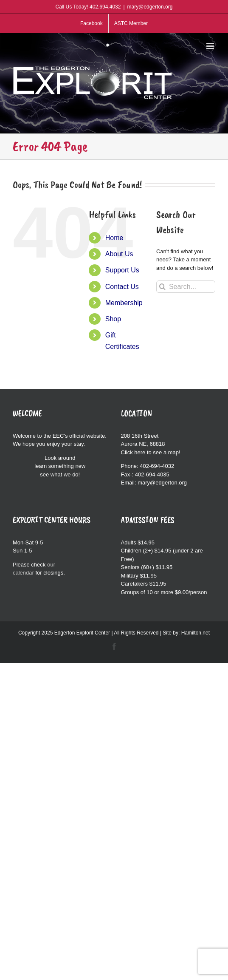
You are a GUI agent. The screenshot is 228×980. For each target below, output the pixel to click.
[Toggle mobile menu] (211, 46)
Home (114, 238)
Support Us (122, 270)
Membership (124, 303)
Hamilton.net (196, 633)
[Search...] (186, 287)
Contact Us (122, 287)
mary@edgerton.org (150, 7)
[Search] (162, 287)
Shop (113, 319)
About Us (119, 254)
